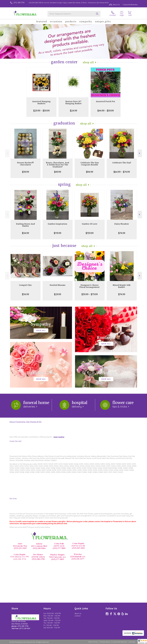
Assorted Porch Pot (106, 101)
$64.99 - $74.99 (122, 172)
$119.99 (58, 233)
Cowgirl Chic (25, 285)
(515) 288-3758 (19, 3)
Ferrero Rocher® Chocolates (26, 164)
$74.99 (122, 233)
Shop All (88, 62)
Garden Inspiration (58, 224)
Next (140, 153)
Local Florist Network (120, 642)
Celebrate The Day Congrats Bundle (90, 164)
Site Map (132, 642)
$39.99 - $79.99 (90, 294)
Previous (7, 153)
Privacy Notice (105, 642)
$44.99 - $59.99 (106, 111)
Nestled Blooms (58, 285)
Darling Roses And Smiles (26, 225)
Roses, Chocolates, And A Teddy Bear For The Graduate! (58, 165)
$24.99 (73, 111)
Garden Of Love (90, 224)
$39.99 (26, 172)
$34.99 (25, 233)
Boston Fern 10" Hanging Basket (74, 102)
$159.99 (90, 233)
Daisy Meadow (122, 224)
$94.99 (90, 172)
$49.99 (58, 172)
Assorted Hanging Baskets (41, 102)
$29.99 (58, 294)
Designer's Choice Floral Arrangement (90, 286)
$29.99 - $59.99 (41, 111)
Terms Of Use (93, 642)
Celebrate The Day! (122, 163)
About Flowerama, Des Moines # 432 (25, 422)
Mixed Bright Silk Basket (122, 286)
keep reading (59, 437)
